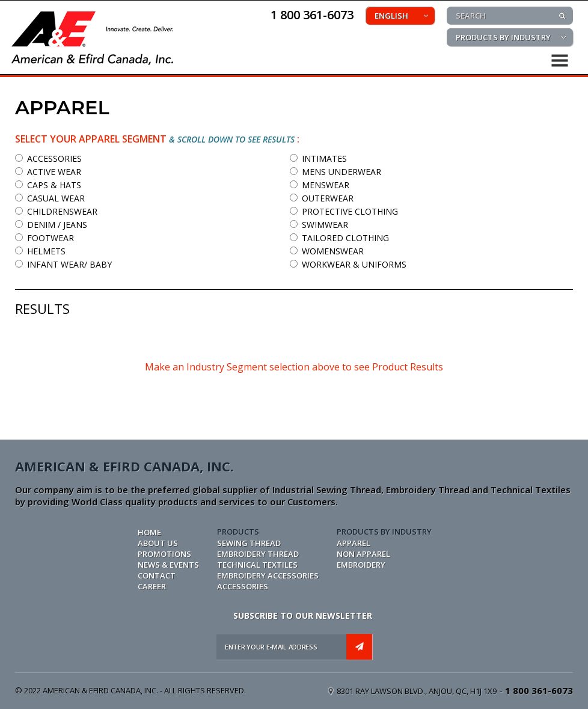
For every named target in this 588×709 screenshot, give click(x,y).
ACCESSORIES (48, 158)
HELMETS (40, 251)
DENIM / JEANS (51, 225)
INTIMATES (318, 158)
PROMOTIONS (164, 554)
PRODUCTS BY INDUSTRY (503, 37)
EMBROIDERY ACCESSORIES (268, 575)
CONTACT (157, 575)
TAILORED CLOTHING (339, 238)
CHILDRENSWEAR (56, 211)
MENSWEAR (320, 185)
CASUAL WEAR (50, 198)
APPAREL (354, 543)
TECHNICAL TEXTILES (257, 565)
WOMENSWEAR (327, 251)
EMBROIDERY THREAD (258, 554)
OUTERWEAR (322, 198)
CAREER (152, 586)
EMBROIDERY (361, 565)
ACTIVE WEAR (48, 172)
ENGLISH (391, 16)
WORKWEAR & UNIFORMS (348, 264)
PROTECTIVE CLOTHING (344, 211)
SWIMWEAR (319, 225)
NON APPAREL (363, 554)
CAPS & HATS (48, 185)
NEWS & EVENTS (168, 565)
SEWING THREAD (249, 543)
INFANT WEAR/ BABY (63, 264)
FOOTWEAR (44, 238)
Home (149, 532)
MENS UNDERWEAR (335, 172)
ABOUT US (158, 543)
